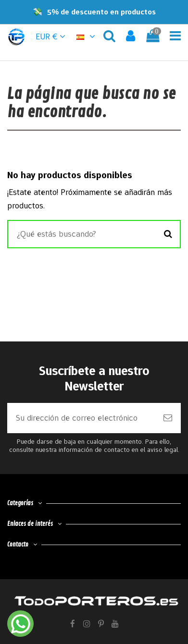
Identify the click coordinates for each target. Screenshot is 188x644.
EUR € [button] (50, 36)
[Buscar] (168, 234)
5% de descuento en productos (101, 12)
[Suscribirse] (168, 418)
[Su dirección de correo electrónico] (81, 418)
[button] (87, 36)
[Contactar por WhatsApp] (20, 624)
